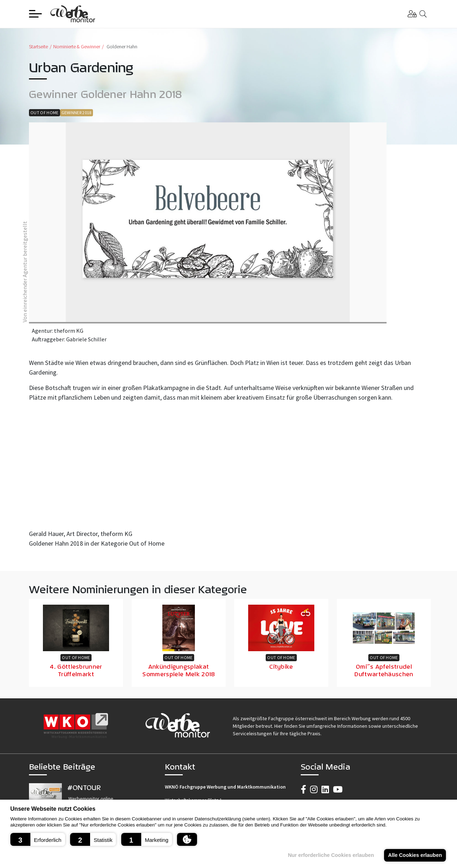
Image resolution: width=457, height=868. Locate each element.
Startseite (38, 47)
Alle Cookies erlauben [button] (415, 855)
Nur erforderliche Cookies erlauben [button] (331, 855)
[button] (38, 839)
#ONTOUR (84, 787)
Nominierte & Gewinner (77, 47)
